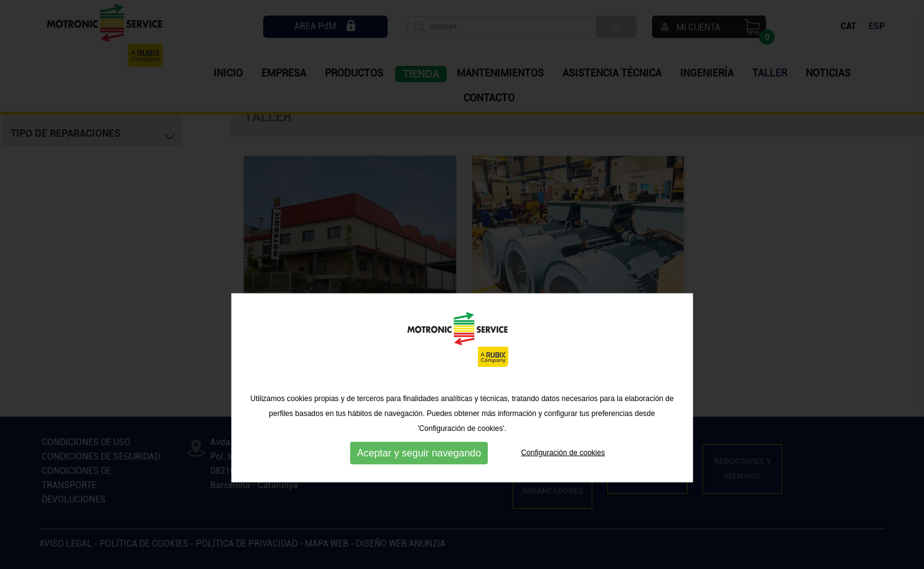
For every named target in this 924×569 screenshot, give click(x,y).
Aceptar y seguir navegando (419, 485)
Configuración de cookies (563, 485)
